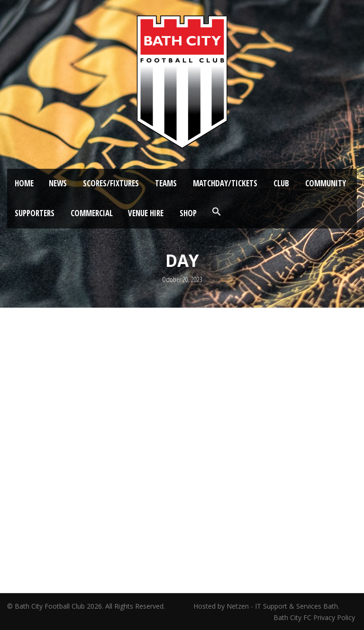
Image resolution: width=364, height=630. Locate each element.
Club (281, 183)
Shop (188, 213)
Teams (166, 183)
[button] (217, 212)
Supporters (35, 213)
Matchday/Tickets (225, 183)
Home (24, 183)
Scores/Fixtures (111, 183)
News (58, 183)
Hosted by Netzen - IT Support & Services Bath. (266, 606)
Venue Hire (146, 213)
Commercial (92, 213)
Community (326, 183)
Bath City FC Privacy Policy (315, 617)
